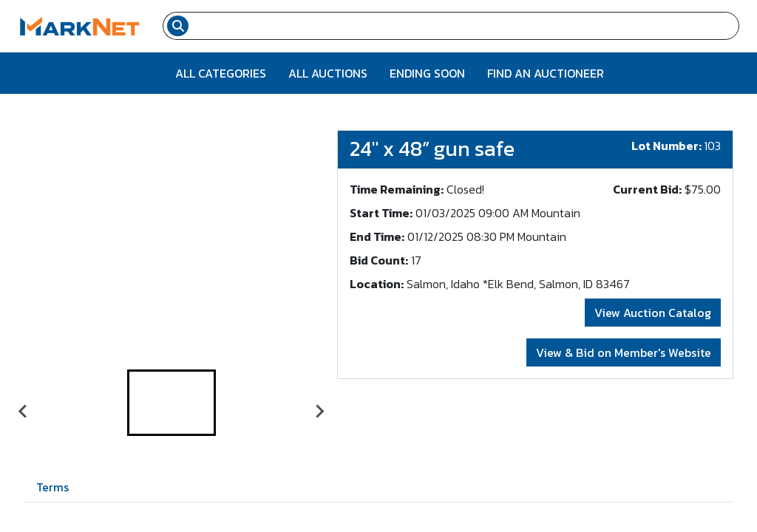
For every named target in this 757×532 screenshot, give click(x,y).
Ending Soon (427, 73)
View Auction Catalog (653, 313)
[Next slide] (319, 412)
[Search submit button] (178, 26)
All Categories (221, 73)
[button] (172, 403)
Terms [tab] (52, 487)
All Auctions (328, 73)
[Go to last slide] (24, 412)
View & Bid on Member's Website (624, 352)
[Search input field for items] (466, 26)
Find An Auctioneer (546, 73)
